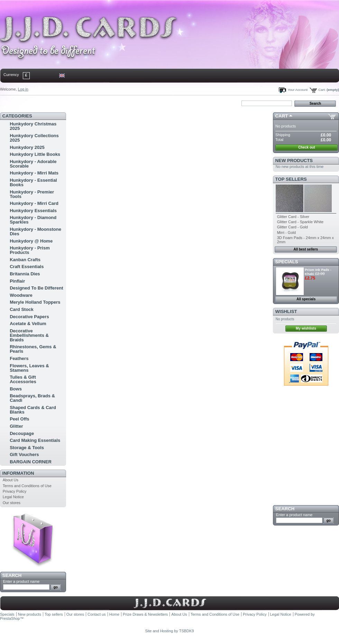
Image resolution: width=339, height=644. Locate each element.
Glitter (16, 426)
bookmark (80, 103)
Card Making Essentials (35, 440)
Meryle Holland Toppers (35, 302)
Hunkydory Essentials (33, 211)
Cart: (322, 90)
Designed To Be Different (36, 288)
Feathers (19, 358)
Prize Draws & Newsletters (145, 614)
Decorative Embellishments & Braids (29, 335)
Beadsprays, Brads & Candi (32, 398)
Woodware (21, 295)
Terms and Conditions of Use (27, 486)
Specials (287, 262)
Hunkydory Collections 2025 (34, 138)
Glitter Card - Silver (293, 217)
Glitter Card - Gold (292, 227)
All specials (306, 299)
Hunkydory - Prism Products (30, 250)
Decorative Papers (29, 317)
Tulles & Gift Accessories (23, 379)
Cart (282, 116)
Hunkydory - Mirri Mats (34, 173)
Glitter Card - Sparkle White (300, 222)
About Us (11, 480)
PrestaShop (10, 618)
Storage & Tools (27, 448)
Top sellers (291, 179)
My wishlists (306, 328)
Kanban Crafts (25, 260)
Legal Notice (13, 497)
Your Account (297, 90)
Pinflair (17, 281)
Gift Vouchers (24, 454)
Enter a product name (21, 581)
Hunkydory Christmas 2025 (33, 126)
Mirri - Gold (286, 233)
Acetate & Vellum (28, 324)
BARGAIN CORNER (31, 462)
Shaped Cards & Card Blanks (33, 410)
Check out (306, 147)
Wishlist (286, 311)
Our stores (12, 503)
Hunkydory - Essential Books (33, 182)
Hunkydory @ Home (31, 241)
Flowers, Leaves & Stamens (29, 368)
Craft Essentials (27, 267)
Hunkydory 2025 (27, 147)
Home (11, 103)
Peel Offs (19, 419)
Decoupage (22, 433)
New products (294, 160)
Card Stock (22, 309)
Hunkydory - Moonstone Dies (35, 231)
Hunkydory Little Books (35, 154)
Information (18, 473)
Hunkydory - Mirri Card (34, 203)
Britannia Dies (25, 274)
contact (34, 103)
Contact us (97, 614)
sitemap (57, 103)
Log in (23, 89)
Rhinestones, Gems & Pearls (33, 349)
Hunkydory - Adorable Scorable (33, 164)
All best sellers (306, 249)
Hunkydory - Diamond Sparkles (33, 220)
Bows (16, 389)
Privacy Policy (15, 491)
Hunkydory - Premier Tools (32, 194)
